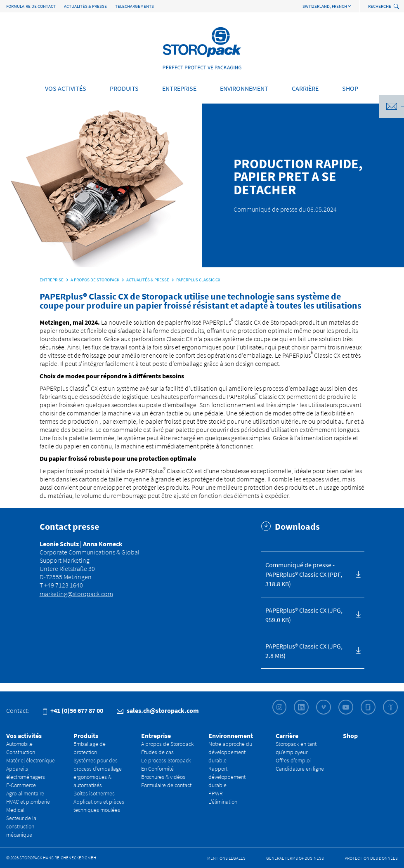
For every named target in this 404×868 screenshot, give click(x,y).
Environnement (244, 88)
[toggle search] (397, 7)
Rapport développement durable (227, 777)
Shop (350, 88)
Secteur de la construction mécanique (21, 826)
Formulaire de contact (31, 6)
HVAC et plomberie (28, 802)
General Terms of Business (295, 858)
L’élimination (223, 802)
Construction (21, 752)
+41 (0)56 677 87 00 (73, 710)
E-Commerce (21, 785)
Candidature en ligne (300, 769)
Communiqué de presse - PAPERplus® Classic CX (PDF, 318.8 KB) (304, 574)
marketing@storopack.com (76, 594)
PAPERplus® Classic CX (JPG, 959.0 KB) (304, 615)
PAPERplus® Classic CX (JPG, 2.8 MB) (304, 651)
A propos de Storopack (168, 744)
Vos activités (66, 88)
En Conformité (157, 769)
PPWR (216, 793)
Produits (124, 88)
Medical (15, 810)
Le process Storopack (166, 760)
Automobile (19, 744)
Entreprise (179, 88)
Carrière (305, 88)
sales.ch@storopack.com (158, 710)
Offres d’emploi (293, 760)
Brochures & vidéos (163, 777)
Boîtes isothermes (94, 793)
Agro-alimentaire (25, 793)
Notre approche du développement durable (230, 752)
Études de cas (157, 752)
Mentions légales (226, 858)
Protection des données (371, 858)
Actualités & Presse (85, 6)
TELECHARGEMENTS (135, 6)
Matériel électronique (31, 760)
